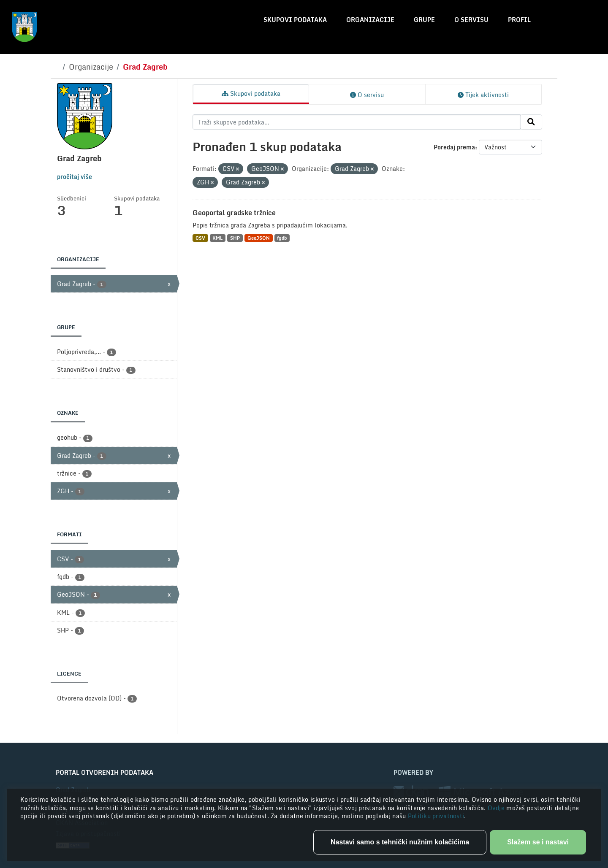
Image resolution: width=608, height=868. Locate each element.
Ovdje (497, 808)
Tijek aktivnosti (483, 95)
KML (217, 238)
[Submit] (531, 122)
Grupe (424, 20)
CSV (200, 238)
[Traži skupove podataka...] (357, 122)
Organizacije (370, 20)
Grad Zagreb (145, 67)
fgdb (282, 238)
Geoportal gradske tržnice (234, 213)
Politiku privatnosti (436, 816)
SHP (235, 238)
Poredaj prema (454, 147)
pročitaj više (75, 177)
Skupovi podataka (295, 20)
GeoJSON (259, 238)
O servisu (471, 20)
